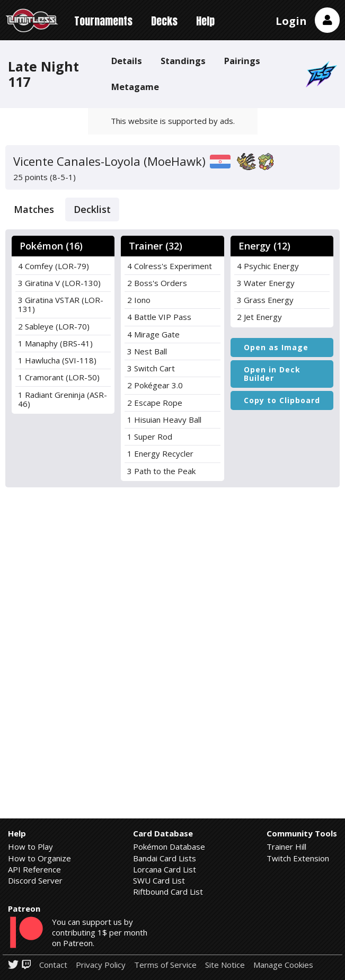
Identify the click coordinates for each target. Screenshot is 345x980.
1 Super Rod (150, 436)
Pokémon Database (169, 847)
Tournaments (103, 21)
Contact (53, 965)
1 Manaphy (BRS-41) (55, 343)
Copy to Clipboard (282, 400)
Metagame (135, 87)
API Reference (34, 869)
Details (127, 61)
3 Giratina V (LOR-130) (59, 283)
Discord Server (35, 880)
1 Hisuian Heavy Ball (164, 420)
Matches (34, 209)
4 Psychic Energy (268, 266)
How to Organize (39, 858)
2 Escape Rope (155, 403)
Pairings (242, 61)
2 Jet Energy (259, 317)
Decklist (92, 209)
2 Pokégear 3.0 (155, 385)
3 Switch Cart (151, 368)
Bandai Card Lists (165, 858)
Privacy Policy (101, 965)
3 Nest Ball (147, 351)
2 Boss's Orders (157, 283)
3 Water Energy (266, 283)
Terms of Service (165, 965)
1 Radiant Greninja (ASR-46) (63, 399)
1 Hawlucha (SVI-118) (57, 360)
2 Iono (139, 300)
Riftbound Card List (168, 892)
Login (291, 21)
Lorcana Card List (165, 869)
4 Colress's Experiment (170, 266)
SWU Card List (159, 880)
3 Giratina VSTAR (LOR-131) (61, 304)
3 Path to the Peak (161, 471)
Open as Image (276, 347)
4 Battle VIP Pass (159, 317)
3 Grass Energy (265, 300)
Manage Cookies (283, 965)
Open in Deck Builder (272, 374)
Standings (183, 61)
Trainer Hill (286, 847)
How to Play (30, 847)
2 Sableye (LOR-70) (54, 326)
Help (205, 21)
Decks (164, 21)
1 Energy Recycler (160, 453)
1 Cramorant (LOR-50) (59, 377)
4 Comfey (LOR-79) (54, 266)
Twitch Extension (298, 858)
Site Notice (225, 965)
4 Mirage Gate (153, 334)
